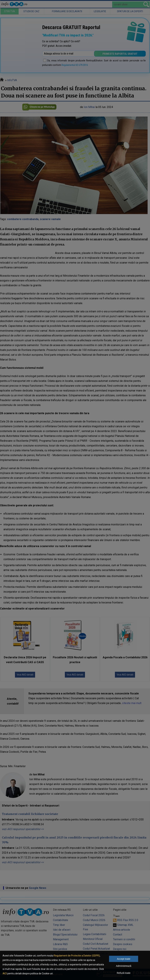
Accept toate (124, 959)
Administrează (124, 966)
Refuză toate (124, 973)
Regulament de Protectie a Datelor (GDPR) (77, 956)
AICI (5, 973)
